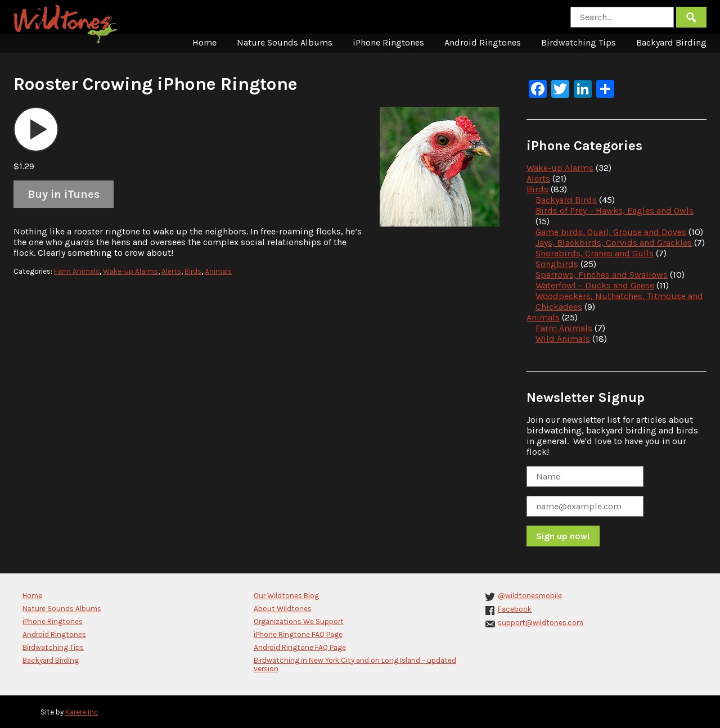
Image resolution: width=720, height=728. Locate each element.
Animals (218, 271)
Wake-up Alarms (130, 271)
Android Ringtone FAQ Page (300, 647)
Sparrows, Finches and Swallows (602, 275)
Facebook (515, 609)
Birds (193, 271)
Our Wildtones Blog (286, 596)
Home (204, 42)
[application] (36, 129)
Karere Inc (82, 712)
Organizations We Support (299, 621)
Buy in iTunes (64, 194)
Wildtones (67, 24)
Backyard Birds (566, 200)
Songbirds (557, 264)
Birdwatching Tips (579, 42)
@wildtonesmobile (530, 596)
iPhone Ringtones (388, 42)
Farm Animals (77, 271)
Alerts (171, 271)
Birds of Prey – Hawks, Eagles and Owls (615, 211)
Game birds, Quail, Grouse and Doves (611, 232)
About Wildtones (283, 609)
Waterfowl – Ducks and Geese (595, 285)
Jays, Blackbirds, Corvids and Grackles (614, 243)
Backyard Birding (671, 42)
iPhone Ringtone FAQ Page (298, 634)
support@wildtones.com (541, 623)
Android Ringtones (483, 42)
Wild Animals (563, 339)
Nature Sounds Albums (285, 42)
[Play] (36, 129)
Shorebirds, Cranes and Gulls (595, 253)
